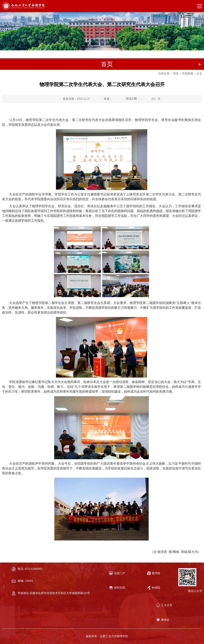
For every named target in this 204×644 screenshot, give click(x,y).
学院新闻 (188, 74)
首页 (176, 74)
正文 (199, 74)
